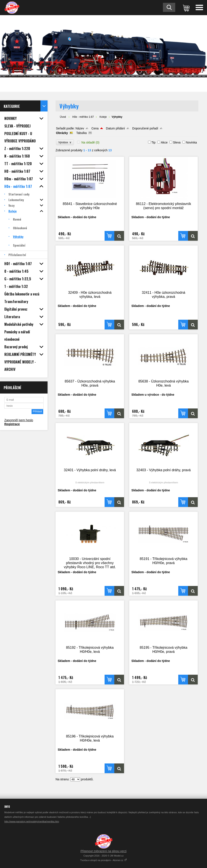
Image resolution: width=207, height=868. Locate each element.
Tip (154, 142)
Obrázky (62, 133)
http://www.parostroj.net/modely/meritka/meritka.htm (32, 821)
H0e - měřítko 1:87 (83, 117)
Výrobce (65, 142)
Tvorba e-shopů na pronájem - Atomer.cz (103, 860)
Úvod (63, 117)
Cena (95, 128)
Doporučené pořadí (145, 128)
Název (80, 128)
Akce (164, 142)
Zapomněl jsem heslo (19, 420)
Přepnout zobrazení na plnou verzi (103, 851)
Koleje (103, 117)
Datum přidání (115, 128)
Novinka (191, 142)
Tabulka (81, 133)
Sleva (177, 142)
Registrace (12, 424)
